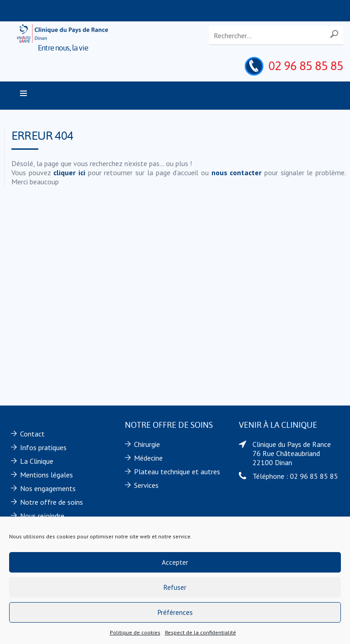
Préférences (175, 612)
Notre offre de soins (51, 502)
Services (146, 485)
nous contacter (237, 172)
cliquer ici (69, 172)
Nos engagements (48, 488)
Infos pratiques (43, 447)
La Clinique (37, 461)
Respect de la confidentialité (201, 632)
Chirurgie (147, 444)
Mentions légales (46, 475)
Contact (32, 434)
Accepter (175, 562)
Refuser (175, 587)
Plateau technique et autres (177, 472)
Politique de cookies (135, 632)
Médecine (148, 458)
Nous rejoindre (42, 516)
